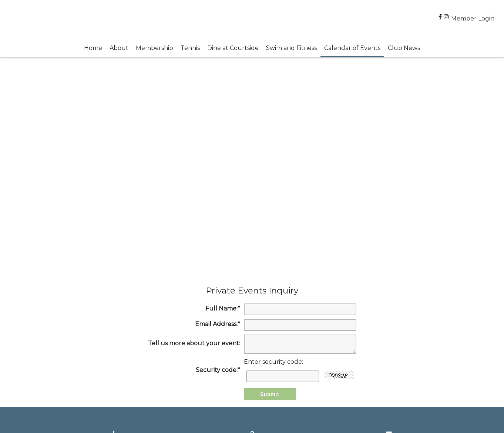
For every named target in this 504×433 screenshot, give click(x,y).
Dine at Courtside (233, 48)
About (119, 48)
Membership (154, 48)
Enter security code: (273, 362)
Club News (404, 48)
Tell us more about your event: (194, 343)
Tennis (190, 48)
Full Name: (223, 308)
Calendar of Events (352, 48)
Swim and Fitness (291, 48)
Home (93, 48)
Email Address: (218, 324)
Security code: (218, 370)
